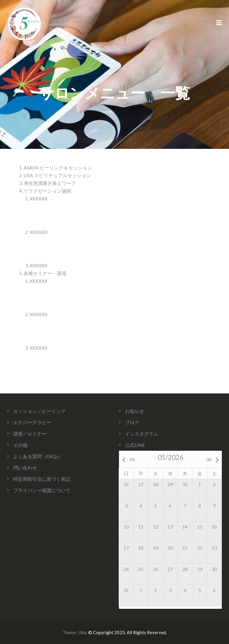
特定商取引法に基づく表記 (42, 479)
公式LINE (135, 445)
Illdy (82, 632)
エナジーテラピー (32, 422)
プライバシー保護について (42, 490)
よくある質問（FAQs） (38, 456)
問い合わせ (25, 468)
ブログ (132, 422)
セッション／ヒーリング (39, 411)
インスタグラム (142, 434)
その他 (20, 445)
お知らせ (134, 411)
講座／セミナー (30, 434)
